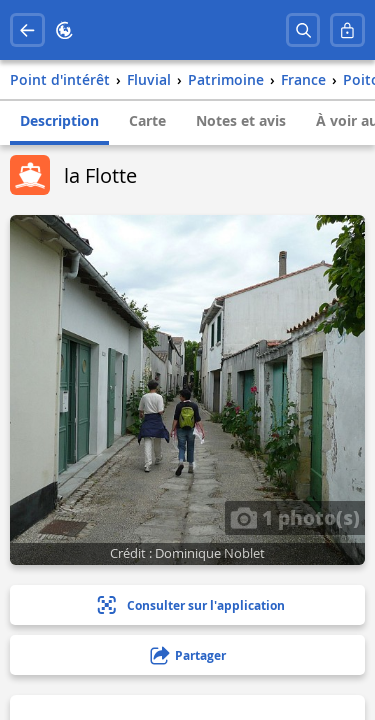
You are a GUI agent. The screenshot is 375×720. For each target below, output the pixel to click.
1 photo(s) (295, 517)
